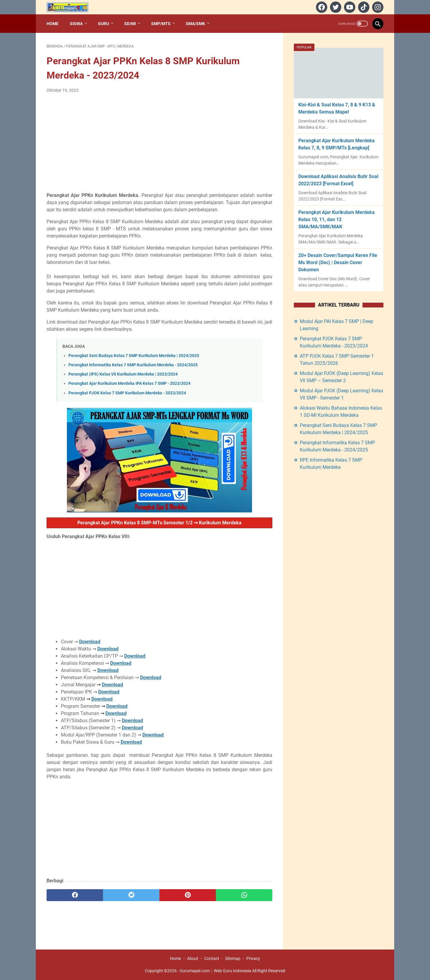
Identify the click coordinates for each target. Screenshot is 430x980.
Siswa (76, 24)
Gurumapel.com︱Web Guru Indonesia (215, 971)
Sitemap (233, 958)
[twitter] (335, 7)
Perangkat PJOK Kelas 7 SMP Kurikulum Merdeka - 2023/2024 (127, 393)
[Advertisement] (159, 143)
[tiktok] (363, 7)
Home (53, 24)
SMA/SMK (195, 24)
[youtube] (349, 7)
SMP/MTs (161, 24)
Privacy (253, 958)
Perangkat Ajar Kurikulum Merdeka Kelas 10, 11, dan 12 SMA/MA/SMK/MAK (337, 219)
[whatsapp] (244, 895)
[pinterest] (188, 895)
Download (90, 642)
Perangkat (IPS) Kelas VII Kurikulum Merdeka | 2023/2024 (123, 374)
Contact (212, 958)
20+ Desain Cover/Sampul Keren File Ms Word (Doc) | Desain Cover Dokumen (338, 262)
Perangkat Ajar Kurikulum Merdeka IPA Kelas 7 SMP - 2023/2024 (129, 383)
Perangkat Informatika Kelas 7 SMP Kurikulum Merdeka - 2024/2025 (133, 365)
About (193, 958)
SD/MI (130, 24)
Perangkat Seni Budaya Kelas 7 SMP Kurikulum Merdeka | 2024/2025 (134, 356)
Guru (103, 24)
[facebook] (321, 7)
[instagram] (377, 7)
